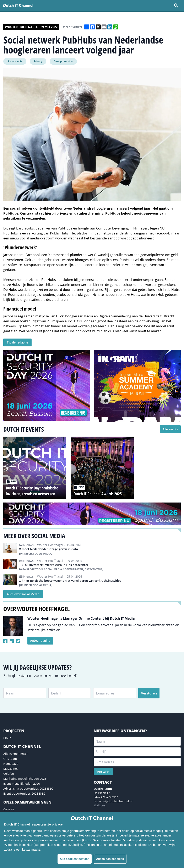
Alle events (170, 429)
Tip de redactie (17, 342)
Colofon (9, 774)
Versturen (149, 693)
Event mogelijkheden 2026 (22, 784)
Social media (15, 61)
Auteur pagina (40, 640)
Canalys (9, 809)
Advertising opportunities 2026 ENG (28, 788)
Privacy (38, 61)
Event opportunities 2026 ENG (24, 793)
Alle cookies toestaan (74, 859)
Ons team (10, 759)
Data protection (63, 61)
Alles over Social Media (23, 594)
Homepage (11, 764)
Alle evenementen (16, 754)
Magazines (11, 769)
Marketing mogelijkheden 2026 (25, 779)
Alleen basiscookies (110, 859)
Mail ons (100, 805)
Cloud (7, 738)
